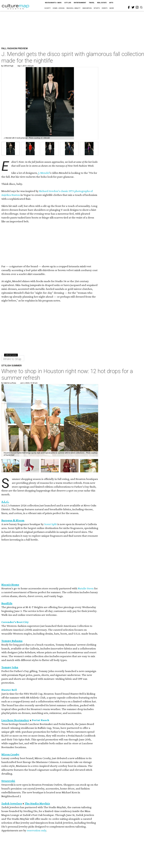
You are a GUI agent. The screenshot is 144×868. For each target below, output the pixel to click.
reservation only (36, 830)
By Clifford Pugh (7, 66)
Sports (97, 8)
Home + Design (59, 8)
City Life (68, 3)
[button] (10, 466)
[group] (10, 149)
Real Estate (102, 3)
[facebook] (129, 7)
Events (105, 8)
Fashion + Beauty (73, 8)
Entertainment (80, 3)
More (112, 8)
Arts (111, 3)
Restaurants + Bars (53, 3)
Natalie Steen (86, 588)
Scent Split (51, 524)
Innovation (87, 8)
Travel (92, 3)
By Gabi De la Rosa (9, 383)
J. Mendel (44, 173)
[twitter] (133, 7)
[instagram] (137, 7)
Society (48, 8)
